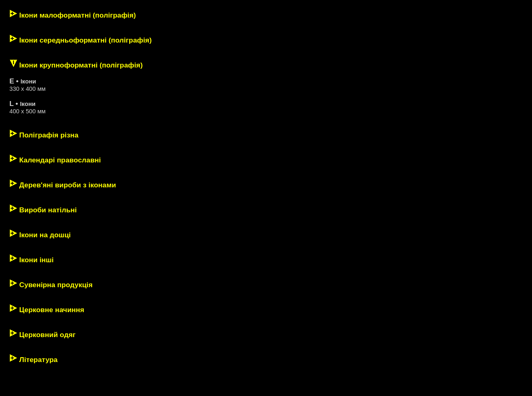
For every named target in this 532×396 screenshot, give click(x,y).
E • (15, 81)
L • (15, 103)
